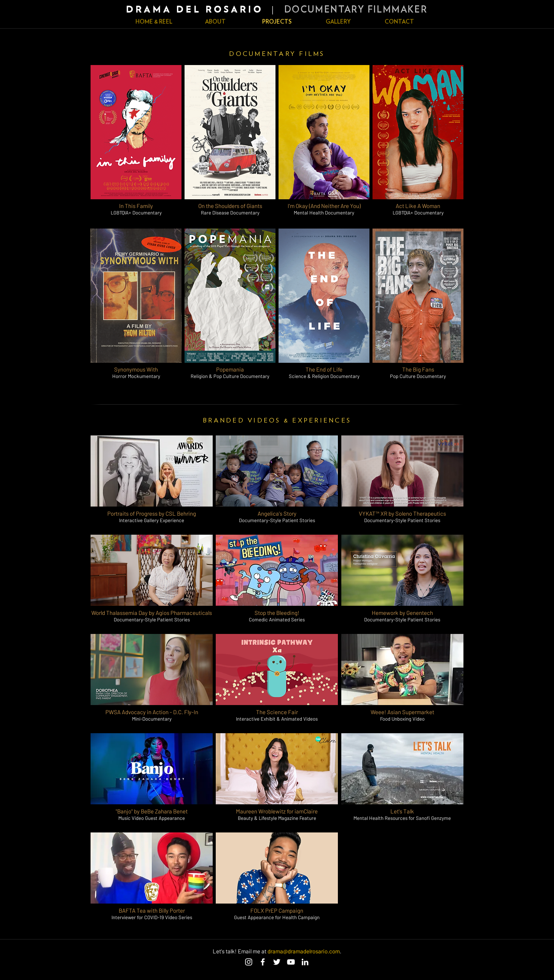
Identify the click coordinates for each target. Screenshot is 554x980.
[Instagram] (249, 962)
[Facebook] (263, 962)
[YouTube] (291, 962)
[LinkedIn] (305, 962)
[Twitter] (277, 962)
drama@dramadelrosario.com (304, 951)
